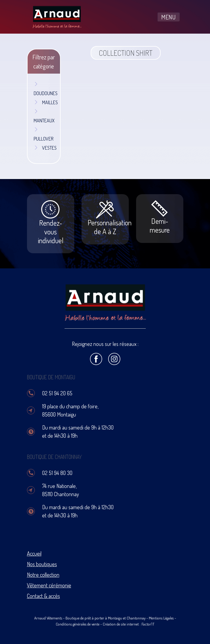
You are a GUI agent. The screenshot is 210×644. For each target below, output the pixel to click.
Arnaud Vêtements (48, 618)
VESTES (45, 148)
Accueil (34, 553)
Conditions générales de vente (78, 624)
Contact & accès (43, 596)
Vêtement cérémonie (49, 585)
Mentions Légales (161, 618)
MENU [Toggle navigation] (168, 17)
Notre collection (43, 575)
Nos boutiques (42, 564)
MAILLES (46, 102)
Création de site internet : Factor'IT (129, 624)
